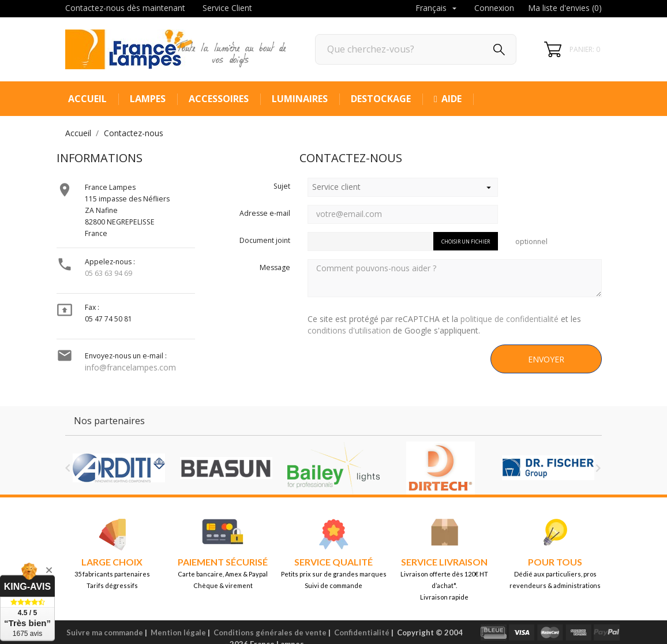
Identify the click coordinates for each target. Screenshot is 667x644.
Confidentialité (362, 632)
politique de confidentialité (509, 319)
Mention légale (178, 632)
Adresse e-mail (265, 213)
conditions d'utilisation (349, 330)
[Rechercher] (416, 49)
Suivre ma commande (105, 632)
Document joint (265, 240)
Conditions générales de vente (270, 632)
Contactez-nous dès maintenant (125, 8)
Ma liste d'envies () (565, 8)
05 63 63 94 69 (108, 273)
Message (275, 267)
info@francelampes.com (130, 367)
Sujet (282, 186)
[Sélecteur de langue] (437, 9)
